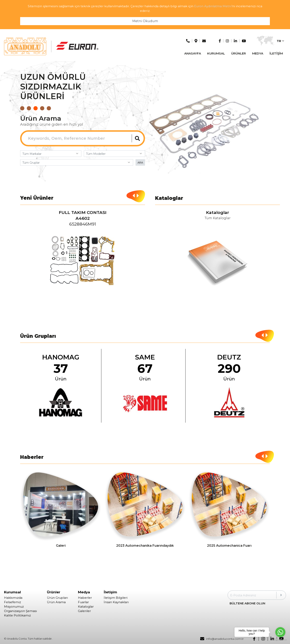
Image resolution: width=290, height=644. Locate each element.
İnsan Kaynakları (116, 602)
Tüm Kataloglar (218, 218)
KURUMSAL (216, 53)
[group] (83, 252)
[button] (22, 108)
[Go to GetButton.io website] (280, 640)
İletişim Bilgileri (116, 598)
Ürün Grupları (57, 598)
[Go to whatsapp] (280, 632)
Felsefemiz (12, 602)
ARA (140, 162)
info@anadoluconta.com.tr (222, 639)
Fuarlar (83, 602)
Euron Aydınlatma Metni (213, 6)
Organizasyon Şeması (20, 611)
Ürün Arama (56, 602)
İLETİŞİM (276, 53)
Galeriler (84, 611)
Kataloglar (86, 607)
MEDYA (258, 53)
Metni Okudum (145, 21)
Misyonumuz (14, 607)
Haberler (85, 598)
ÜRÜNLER (239, 53)
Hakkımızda (13, 598)
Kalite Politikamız (17, 615)
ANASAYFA (193, 53)
